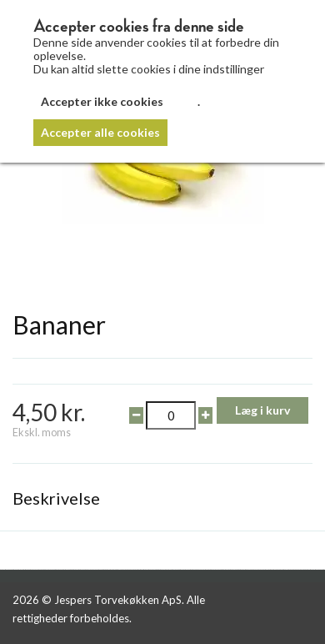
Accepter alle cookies (100, 132)
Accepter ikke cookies (102, 101)
